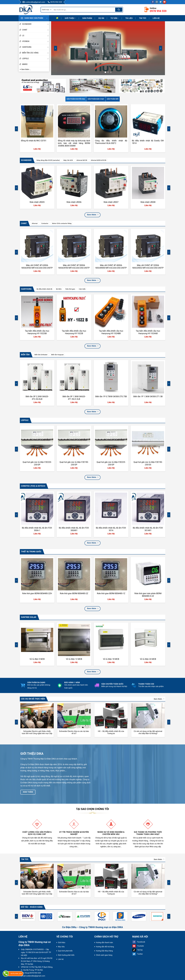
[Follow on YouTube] (165, 2)
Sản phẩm (87, 18)
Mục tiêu (61, 947)
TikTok (137, 950)
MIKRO (25, 64)
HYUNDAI (36, 41)
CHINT (36, 30)
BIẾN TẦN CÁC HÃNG (36, 53)
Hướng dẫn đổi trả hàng (105, 947)
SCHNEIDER (36, 24)
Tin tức (143, 18)
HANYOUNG (36, 47)
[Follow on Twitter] (161, 2)
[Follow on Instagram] (157, 2)
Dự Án (101, 18)
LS (36, 36)
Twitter (138, 954)
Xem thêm (159, 699)
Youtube (138, 946)
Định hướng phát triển (66, 955)
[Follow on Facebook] (153, 2)
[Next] (161, 48)
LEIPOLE (36, 59)
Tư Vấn (115, 18)
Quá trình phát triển (65, 951)
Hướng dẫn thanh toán (104, 942)
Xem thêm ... (26, 69)
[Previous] (56, 48)
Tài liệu (129, 18)
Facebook (139, 942)
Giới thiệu (70, 18)
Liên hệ (156, 18)
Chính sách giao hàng (104, 955)
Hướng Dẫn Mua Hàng (104, 951)
